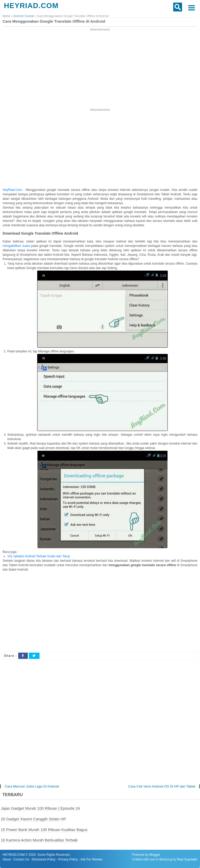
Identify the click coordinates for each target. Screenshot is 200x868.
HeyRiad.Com (12, 190)
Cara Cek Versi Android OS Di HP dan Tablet (162, 786)
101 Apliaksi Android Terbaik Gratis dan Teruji (38, 556)
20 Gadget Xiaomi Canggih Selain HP (33, 819)
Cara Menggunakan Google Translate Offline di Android (54, 21)
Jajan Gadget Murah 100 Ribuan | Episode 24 (40, 808)
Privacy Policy (68, 859)
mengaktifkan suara (16, 246)
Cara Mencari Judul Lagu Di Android (32, 786)
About (7, 859)
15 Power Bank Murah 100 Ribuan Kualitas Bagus (44, 830)
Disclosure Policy (44, 859)
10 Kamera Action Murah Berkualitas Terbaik (39, 840)
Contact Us (21, 859)
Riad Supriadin (187, 859)
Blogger (155, 855)
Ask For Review (91, 859)
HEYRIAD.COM (31, 6)
